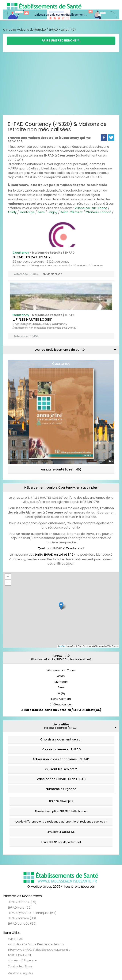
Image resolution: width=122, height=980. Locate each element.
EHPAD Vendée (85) (22, 924)
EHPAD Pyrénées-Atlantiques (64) (32, 913)
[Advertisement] (61, 84)
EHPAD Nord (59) (20, 908)
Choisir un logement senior (61, 739)
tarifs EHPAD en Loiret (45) (55, 555)
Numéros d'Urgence (61, 789)
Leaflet (62, 646)
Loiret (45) (68, 30)
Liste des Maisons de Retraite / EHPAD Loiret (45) (63, 710)
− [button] (8, 582)
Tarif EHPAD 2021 (19, 955)
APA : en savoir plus (61, 801)
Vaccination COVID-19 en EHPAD (61, 779)
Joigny (53, 212)
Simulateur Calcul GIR (61, 832)
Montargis (27, 212)
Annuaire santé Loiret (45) (61, 469)
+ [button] (8, 577)
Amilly (12, 212)
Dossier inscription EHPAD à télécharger (61, 811)
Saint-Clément (72, 212)
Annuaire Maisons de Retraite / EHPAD (30, 30)
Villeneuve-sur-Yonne (91, 208)
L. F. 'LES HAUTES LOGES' (32, 319)
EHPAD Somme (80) (22, 918)
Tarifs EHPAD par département (61, 842)
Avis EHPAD (15, 939)
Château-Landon (98, 212)
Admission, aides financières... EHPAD (61, 759)
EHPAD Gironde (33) (22, 902)
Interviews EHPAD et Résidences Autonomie (39, 950)
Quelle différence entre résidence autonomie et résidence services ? (61, 822)
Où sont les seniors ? (61, 769)
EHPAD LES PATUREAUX (32, 257)
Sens (41, 212)
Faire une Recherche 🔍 (61, 40)
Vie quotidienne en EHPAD (61, 749)
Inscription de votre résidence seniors (36, 944)
